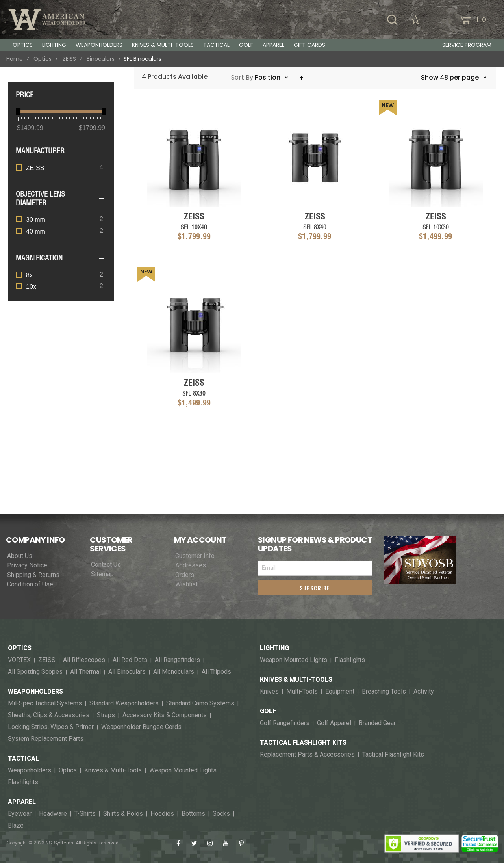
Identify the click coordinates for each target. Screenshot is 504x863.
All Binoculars (127, 672)
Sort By (242, 77)
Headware (53, 814)
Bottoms (193, 814)
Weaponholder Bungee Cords (141, 727)
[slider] (18, 112)
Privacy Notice (27, 565)
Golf (268, 711)
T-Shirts (85, 814)
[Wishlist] (416, 20)
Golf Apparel (334, 723)
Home (15, 59)
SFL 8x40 (315, 227)
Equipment (340, 692)
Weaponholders (35, 692)
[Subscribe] (315, 588)
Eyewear (20, 814)
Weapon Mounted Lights (183, 770)
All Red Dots (130, 660)
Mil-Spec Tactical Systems (45, 703)
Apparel (22, 802)
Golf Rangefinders (285, 723)
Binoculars (101, 59)
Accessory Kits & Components (165, 715)
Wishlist (186, 584)
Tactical (23, 759)
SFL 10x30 (436, 227)
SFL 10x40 (194, 227)
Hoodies (162, 814)
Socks (221, 814)
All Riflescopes (84, 660)
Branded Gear (377, 723)
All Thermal (85, 672)
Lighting (274, 648)
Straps (106, 715)
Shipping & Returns (33, 575)
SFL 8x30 (194, 393)
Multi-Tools (302, 692)
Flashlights (23, 782)
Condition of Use (30, 584)
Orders (185, 575)
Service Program (467, 45)
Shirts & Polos (123, 814)
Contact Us (106, 565)
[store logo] (47, 20)
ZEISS (69, 59)
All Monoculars (174, 672)
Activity (424, 692)
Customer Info (195, 556)
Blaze (16, 826)
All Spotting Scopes (35, 672)
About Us (20, 556)
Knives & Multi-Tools (113, 770)
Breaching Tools (384, 692)
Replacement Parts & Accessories (307, 755)
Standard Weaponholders (124, 703)
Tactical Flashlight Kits (303, 743)
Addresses (191, 565)
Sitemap (102, 574)
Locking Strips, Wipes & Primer (51, 727)
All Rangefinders (177, 660)
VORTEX (19, 660)
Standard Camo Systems (200, 703)
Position (268, 77)
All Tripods (216, 672)
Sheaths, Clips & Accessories (49, 715)
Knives (269, 692)
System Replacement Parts (46, 739)
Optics (43, 59)
